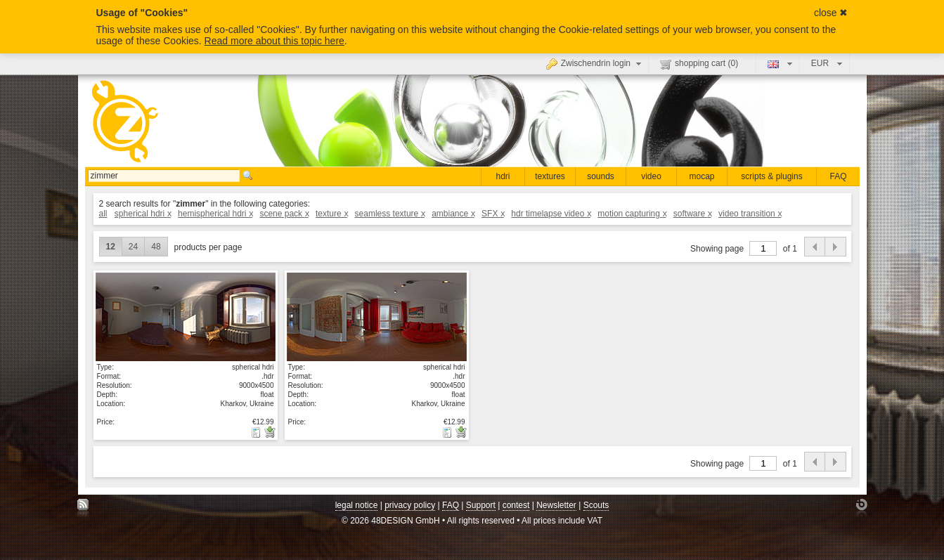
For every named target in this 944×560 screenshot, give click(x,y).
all (103, 214)
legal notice (357, 505)
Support (481, 505)
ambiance (453, 214)
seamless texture (390, 214)
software (692, 214)
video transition (750, 214)
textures (550, 176)
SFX (493, 214)
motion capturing (632, 214)
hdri (503, 176)
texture (331, 214)
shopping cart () (699, 64)
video (651, 176)
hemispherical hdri (215, 214)
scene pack (284, 214)
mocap (701, 176)
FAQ (838, 176)
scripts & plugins (771, 176)
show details (186, 317)
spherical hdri (143, 214)
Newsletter (556, 505)
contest (516, 505)
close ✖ (831, 13)
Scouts (596, 505)
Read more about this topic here (274, 41)
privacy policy (410, 505)
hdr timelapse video (551, 214)
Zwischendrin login (595, 63)
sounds (601, 176)
